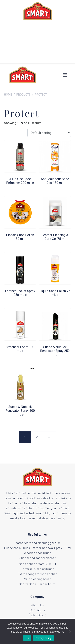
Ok (27, 638)
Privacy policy (43, 638)
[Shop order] (49, 133)
